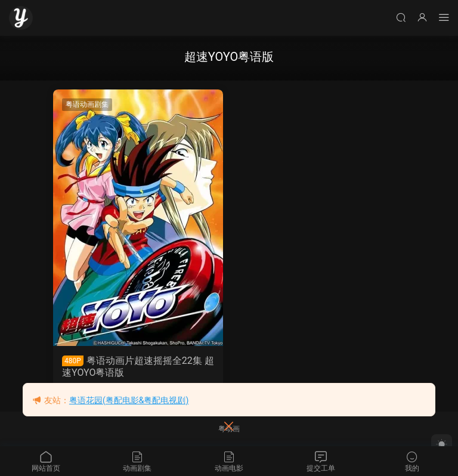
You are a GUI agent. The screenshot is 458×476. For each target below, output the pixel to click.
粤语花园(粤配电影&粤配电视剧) (129, 400)
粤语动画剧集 (87, 104)
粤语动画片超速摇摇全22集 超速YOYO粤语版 (138, 367)
